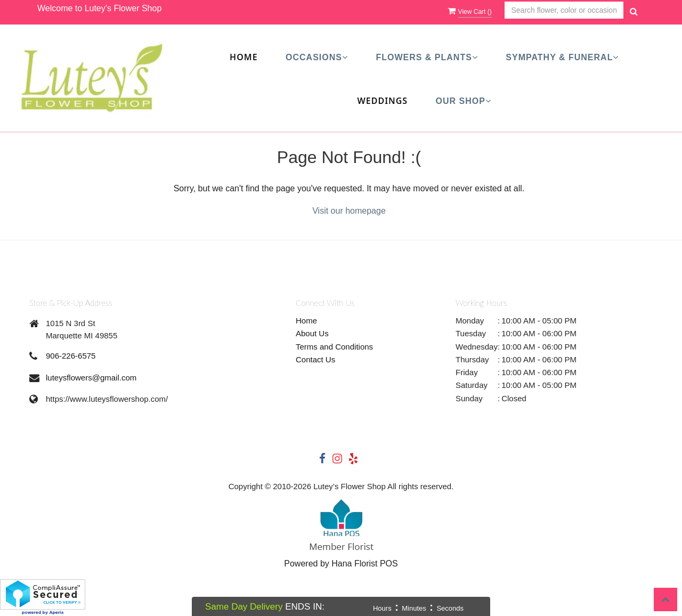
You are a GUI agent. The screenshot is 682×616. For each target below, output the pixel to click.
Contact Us (315, 359)
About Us (312, 333)
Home (243, 57)
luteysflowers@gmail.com (91, 378)
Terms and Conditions (334, 347)
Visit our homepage (349, 211)
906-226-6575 (71, 356)
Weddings (383, 101)
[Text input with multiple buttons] (564, 10)
